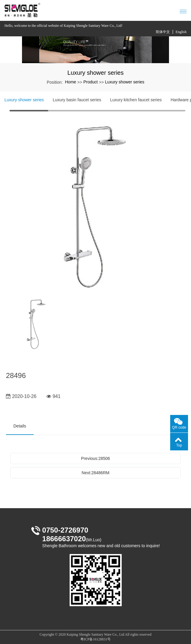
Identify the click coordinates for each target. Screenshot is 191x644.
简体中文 (163, 32)
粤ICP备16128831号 (96, 639)
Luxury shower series (125, 82)
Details (20, 426)
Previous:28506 (95, 458)
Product (90, 82)
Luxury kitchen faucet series (136, 100)
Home (70, 82)
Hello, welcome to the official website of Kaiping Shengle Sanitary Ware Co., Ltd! (64, 26)
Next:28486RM (95, 473)
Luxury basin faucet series (77, 100)
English (181, 32)
